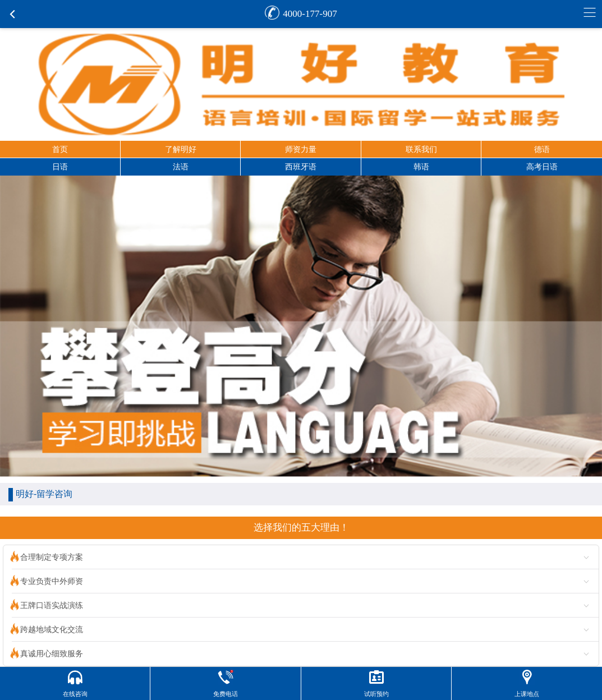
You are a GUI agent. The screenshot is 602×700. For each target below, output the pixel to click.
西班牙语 (301, 167)
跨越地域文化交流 (52, 630)
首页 (60, 149)
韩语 (421, 167)
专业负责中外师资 (52, 581)
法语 (181, 167)
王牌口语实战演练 (52, 605)
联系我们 (421, 149)
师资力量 (301, 149)
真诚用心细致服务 (52, 654)
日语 (60, 167)
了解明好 (181, 149)
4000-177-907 (310, 14)
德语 (542, 149)
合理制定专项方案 (52, 557)
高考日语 (542, 167)
